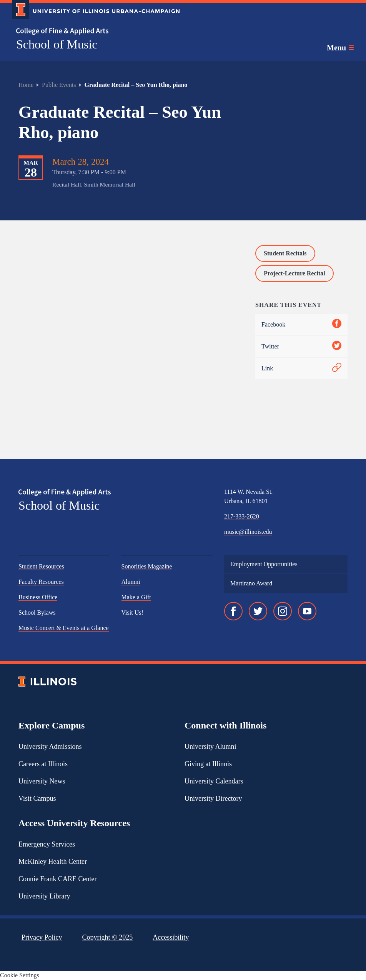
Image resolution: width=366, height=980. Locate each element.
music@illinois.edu (248, 532)
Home (26, 85)
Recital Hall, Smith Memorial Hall (94, 184)
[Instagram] (283, 611)
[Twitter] (258, 611)
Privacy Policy (42, 937)
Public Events (59, 85)
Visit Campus (37, 798)
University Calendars (214, 781)
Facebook (301, 325)
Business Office (38, 597)
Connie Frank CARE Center (57, 879)
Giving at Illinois (208, 764)
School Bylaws (37, 612)
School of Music (57, 44)
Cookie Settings (20, 975)
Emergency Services (47, 844)
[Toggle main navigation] (340, 48)
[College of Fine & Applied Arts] (93, 31)
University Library (44, 896)
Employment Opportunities (264, 564)
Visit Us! (132, 612)
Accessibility (171, 937)
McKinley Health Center (53, 862)
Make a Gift (136, 597)
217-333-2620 (242, 516)
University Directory (213, 798)
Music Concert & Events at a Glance (64, 628)
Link (301, 369)
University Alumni (210, 747)
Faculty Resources (41, 582)
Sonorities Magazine (147, 566)
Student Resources (41, 566)
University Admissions (50, 747)
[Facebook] (233, 611)
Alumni (131, 582)
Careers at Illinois (43, 764)
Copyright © (108, 937)
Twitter (301, 347)
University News (42, 781)
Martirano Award (251, 583)
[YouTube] (307, 611)
